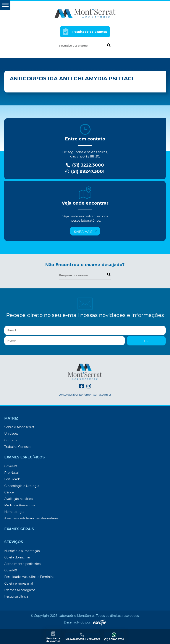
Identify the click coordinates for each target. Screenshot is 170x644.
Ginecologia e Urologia (22, 486)
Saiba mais (86, 232)
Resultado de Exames (85, 31)
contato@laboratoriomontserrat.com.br (85, 395)
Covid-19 (11, 466)
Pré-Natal (11, 473)
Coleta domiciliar (17, 557)
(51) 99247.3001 (85, 171)
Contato (11, 440)
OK (146, 341)
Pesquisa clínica (16, 596)
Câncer (10, 492)
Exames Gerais (19, 529)
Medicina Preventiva (20, 505)
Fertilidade (12, 479)
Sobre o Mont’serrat (19, 427)
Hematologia (14, 512)
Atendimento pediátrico (23, 564)
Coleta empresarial (19, 584)
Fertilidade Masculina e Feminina (29, 577)
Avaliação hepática (19, 499)
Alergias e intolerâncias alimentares (31, 518)
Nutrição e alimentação (22, 551)
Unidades (11, 434)
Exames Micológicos (20, 590)
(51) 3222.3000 (85, 165)
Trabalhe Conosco (18, 447)
